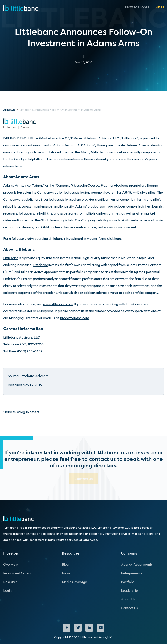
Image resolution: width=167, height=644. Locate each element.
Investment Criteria (18, 573)
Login (7, 590)
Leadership (129, 590)
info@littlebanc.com (74, 318)
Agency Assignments (137, 564)
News (66, 573)
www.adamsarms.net (120, 227)
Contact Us (129, 608)
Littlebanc (11, 258)
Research (10, 582)
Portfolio (128, 582)
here (18, 166)
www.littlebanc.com (58, 304)
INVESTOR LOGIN (137, 7)
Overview (11, 564)
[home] (21, 7)
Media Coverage (74, 582)
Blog (65, 564)
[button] (160, 7)
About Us (128, 599)
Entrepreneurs (132, 573)
